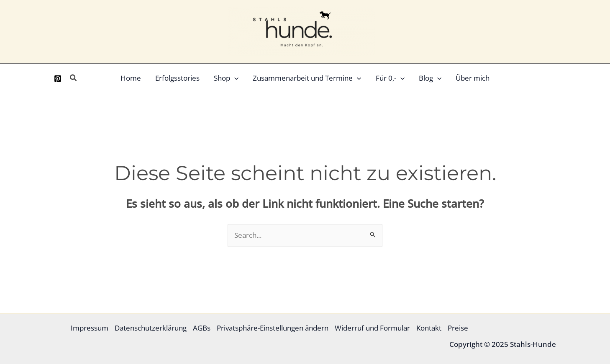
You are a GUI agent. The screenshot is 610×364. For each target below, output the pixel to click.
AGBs (202, 328)
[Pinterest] (58, 79)
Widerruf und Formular (372, 328)
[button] (74, 78)
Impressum (90, 328)
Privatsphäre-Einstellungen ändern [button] (273, 328)
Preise (458, 328)
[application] (234, 78)
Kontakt (429, 328)
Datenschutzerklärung (151, 328)
